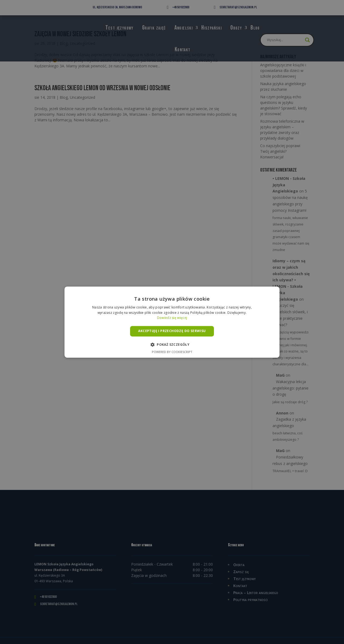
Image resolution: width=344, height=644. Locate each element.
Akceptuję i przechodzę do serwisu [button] (172, 331)
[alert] (172, 322)
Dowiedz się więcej (172, 318)
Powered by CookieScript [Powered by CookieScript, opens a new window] (172, 352)
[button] (172, 344)
